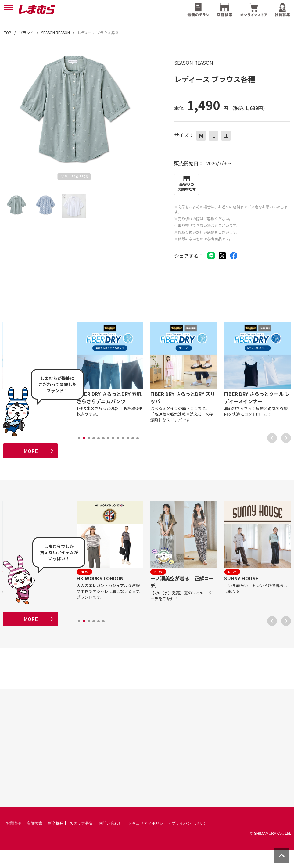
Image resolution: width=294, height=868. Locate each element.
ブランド (26, 32)
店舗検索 (34, 841)
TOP (8, 32)
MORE (31, 454)
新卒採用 (56, 841)
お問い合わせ (110, 841)
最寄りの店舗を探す (187, 187)
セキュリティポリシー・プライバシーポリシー (169, 841)
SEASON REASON (56, 32)
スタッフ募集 (81, 841)
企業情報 (13, 841)
